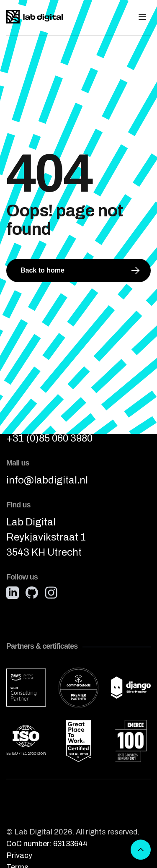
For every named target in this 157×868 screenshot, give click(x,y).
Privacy (19, 856)
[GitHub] (32, 593)
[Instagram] (51, 593)
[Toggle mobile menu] (142, 17)
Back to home (80, 270)
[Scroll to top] (141, 850)
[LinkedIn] (13, 593)
